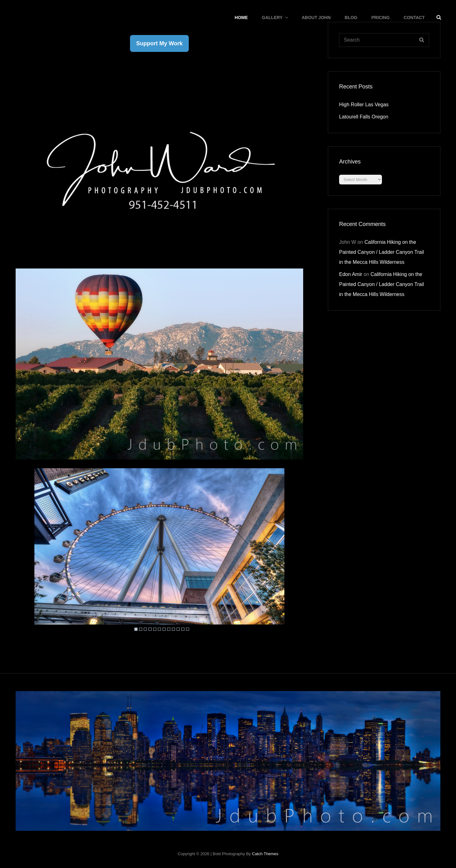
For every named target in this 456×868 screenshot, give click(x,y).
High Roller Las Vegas (364, 105)
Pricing (380, 18)
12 (188, 629)
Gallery (276, 18)
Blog (351, 18)
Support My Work (160, 43)
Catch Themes (265, 854)
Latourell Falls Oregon (364, 117)
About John (316, 18)
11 (183, 629)
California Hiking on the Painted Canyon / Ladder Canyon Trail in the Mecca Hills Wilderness (381, 252)
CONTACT (414, 18)
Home (241, 18)
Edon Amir (351, 274)
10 (178, 629)
